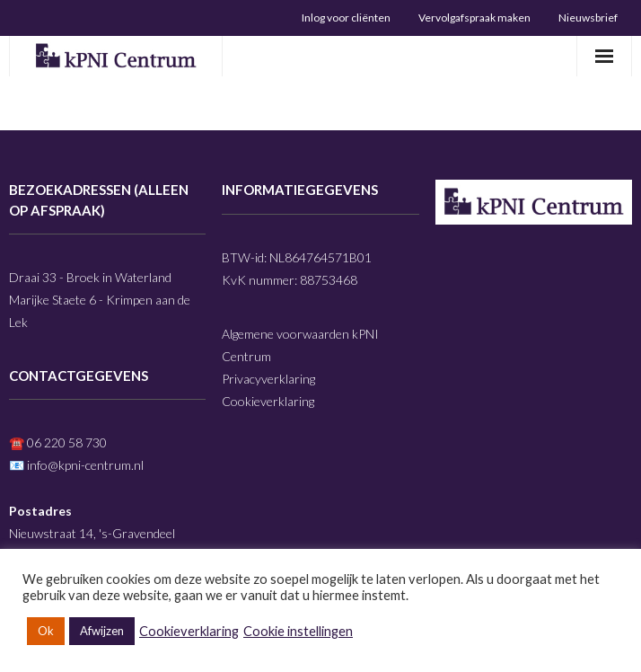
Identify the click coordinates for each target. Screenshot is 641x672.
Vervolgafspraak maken (474, 18)
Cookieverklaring (268, 401)
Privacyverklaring (268, 379)
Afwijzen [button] (102, 631)
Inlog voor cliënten (346, 18)
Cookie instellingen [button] (298, 631)
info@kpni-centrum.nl (85, 465)
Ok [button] (46, 631)
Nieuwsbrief (588, 18)
